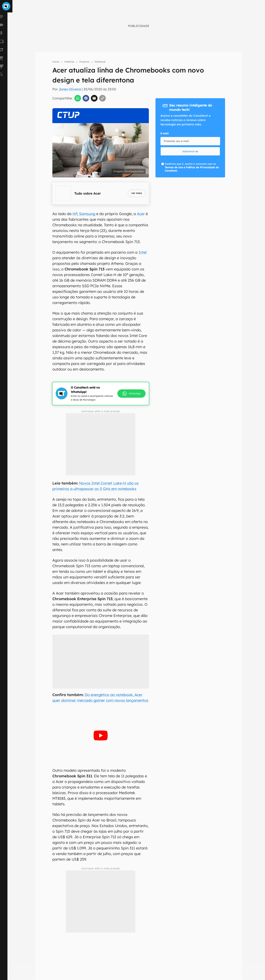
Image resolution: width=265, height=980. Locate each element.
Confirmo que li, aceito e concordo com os (192, 167)
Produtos (84, 62)
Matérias (69, 62)
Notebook (100, 62)
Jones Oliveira (70, 89)
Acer (141, 214)
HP (75, 214)
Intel (143, 252)
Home (56, 62)
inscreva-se (190, 151)
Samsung (87, 214)
